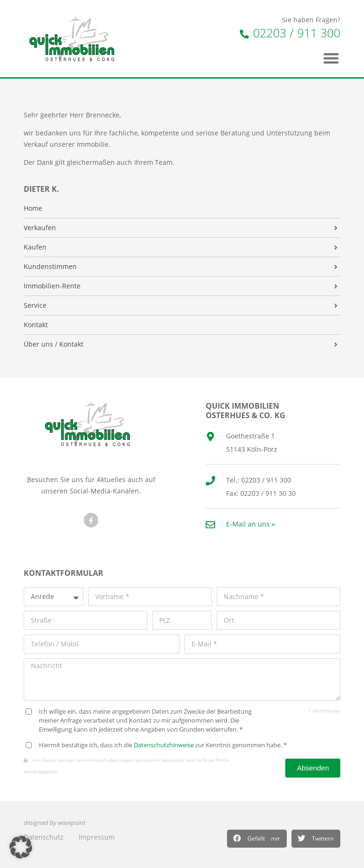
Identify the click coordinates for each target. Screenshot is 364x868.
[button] (257, 839)
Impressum (97, 837)
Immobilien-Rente (52, 286)
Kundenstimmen (50, 267)
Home (33, 208)
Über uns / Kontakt (54, 344)
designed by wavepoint (55, 823)
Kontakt (36, 325)
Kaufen (35, 247)
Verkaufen (40, 228)
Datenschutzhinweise (164, 745)
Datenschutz (44, 837)
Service (35, 305)
